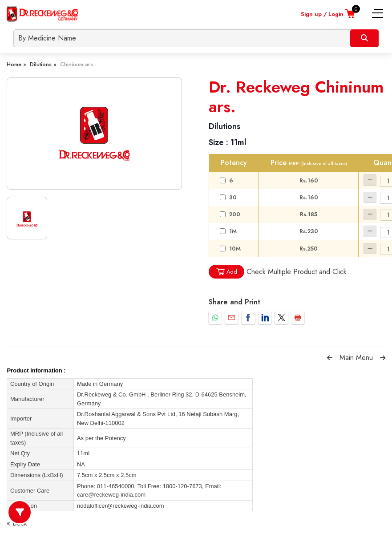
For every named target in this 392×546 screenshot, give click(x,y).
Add (226, 272)
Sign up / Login (322, 14)
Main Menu (356, 358)
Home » (16, 64)
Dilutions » (43, 64)
